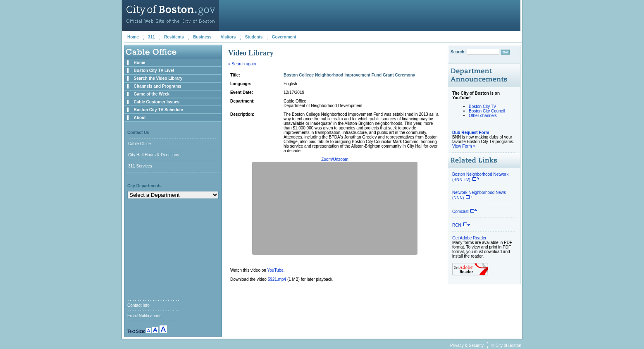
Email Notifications (144, 316)
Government (284, 37)
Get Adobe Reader (469, 238)
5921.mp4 (277, 279)
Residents (174, 37)
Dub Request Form (471, 133)
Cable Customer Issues (157, 102)
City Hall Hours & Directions (154, 155)
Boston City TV (483, 106)
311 (151, 37)
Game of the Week (152, 94)
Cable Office (140, 144)
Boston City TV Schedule (159, 110)
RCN (461, 225)
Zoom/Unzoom (335, 159)
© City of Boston (506, 345)
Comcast (465, 212)
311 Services (140, 166)
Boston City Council (487, 111)
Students (254, 37)
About (140, 118)
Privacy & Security (467, 345)
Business (202, 37)
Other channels (483, 116)
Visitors (228, 37)
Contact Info (138, 305)
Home (133, 37)
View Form (464, 146)
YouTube (275, 270)
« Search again (242, 64)
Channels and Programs (158, 86)
